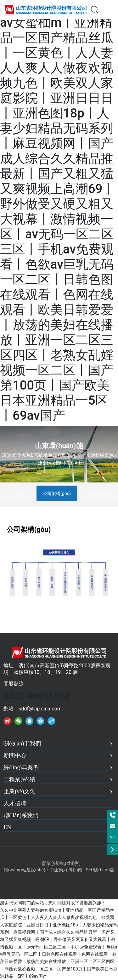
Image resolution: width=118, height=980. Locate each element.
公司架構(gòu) (57, 493)
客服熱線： (16, 684)
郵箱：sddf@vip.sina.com (33, 709)
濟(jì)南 (75, 870)
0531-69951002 (37, 695)
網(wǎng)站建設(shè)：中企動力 (36, 870)
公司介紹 (21, 493)
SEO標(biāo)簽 (100, 870)
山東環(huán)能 (59, 446)
